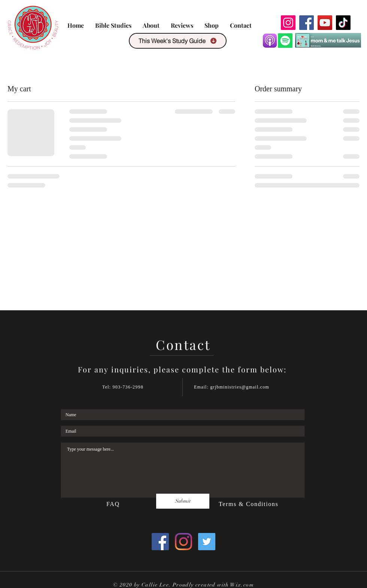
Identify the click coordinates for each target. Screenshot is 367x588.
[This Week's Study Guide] (178, 41)
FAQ (114, 504)
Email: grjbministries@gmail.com (232, 387)
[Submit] (183, 501)
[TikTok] (343, 23)
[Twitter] (207, 542)
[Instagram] (288, 23)
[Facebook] (307, 23)
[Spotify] (285, 41)
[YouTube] (325, 23)
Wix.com (242, 585)
